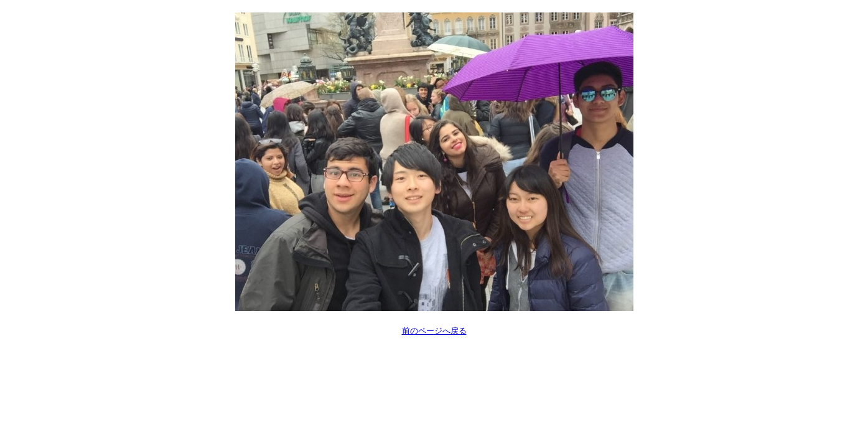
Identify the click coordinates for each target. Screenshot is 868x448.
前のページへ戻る (434, 331)
